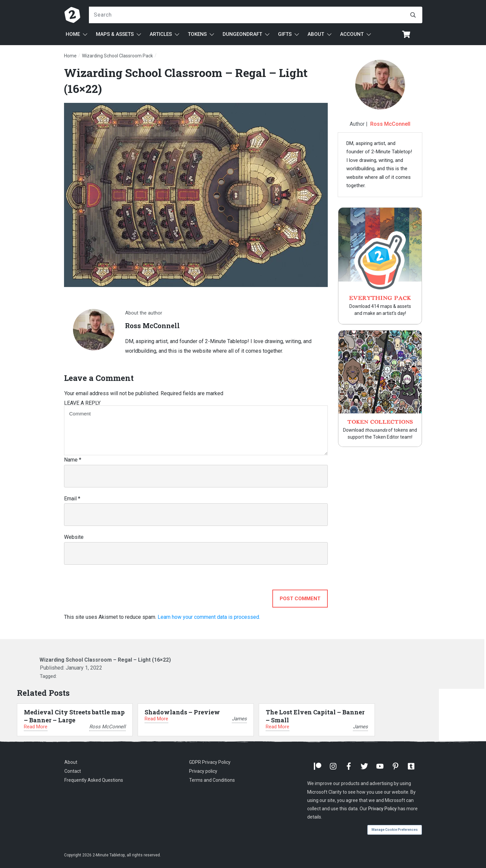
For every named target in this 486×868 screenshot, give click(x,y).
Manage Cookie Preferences (395, 830)
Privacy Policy (382, 809)
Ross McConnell (390, 124)
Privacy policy (203, 771)
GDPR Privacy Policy (210, 762)
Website (74, 537)
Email (72, 499)
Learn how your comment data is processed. (209, 617)
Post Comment (300, 599)
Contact (73, 771)
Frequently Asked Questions (94, 780)
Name (73, 460)
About (71, 762)
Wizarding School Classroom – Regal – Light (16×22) (105, 660)
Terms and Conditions (212, 780)
